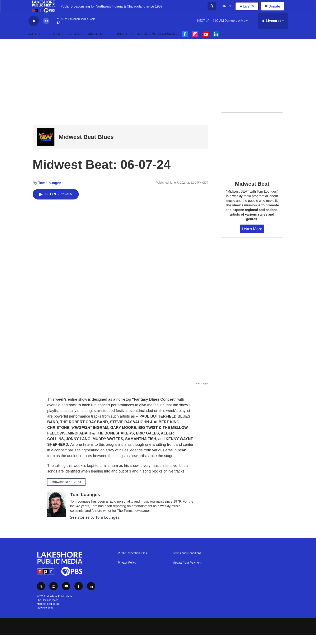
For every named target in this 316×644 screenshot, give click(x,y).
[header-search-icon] (212, 11)
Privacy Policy (127, 572)
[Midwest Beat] (252, 153)
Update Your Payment (158, 43)
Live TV (248, 11)
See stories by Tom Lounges (95, 527)
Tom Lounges (50, 192)
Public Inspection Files (132, 563)
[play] (34, 30)
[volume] (46, 30)
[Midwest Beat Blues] (46, 146)
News (74, 43)
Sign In (225, 11)
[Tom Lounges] (57, 514)
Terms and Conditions (187, 563)
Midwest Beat (252, 193)
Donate (277, 11)
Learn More (252, 238)
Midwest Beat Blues (86, 146)
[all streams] (273, 30)
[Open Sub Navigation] (43, 43)
